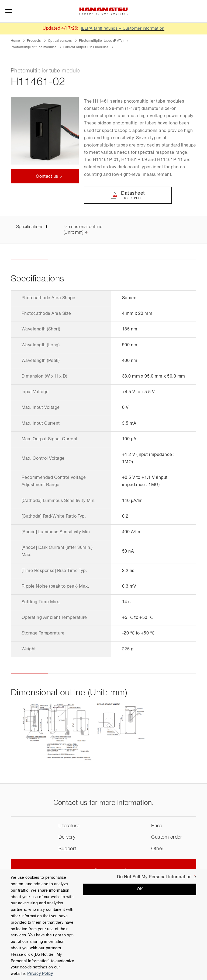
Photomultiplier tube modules (34, 47)
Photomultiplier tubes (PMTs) (101, 41)
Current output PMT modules (86, 47)
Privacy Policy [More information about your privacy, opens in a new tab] (40, 974)
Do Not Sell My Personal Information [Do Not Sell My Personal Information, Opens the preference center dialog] (154, 877)
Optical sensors (60, 41)
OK (140, 889)
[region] (103, 925)
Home (15, 41)
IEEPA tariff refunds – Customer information (123, 29)
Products (34, 41)
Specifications (30, 228)
